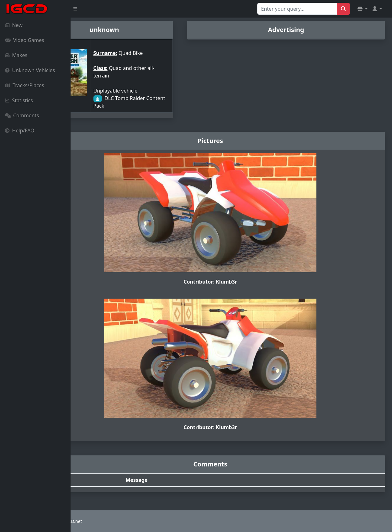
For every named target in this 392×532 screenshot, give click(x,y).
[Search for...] (297, 9)
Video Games (25, 40)
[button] (363, 9)
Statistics (19, 100)
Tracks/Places (25, 85)
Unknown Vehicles (30, 70)
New (14, 25)
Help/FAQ (20, 130)
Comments (22, 115)
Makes (16, 55)
